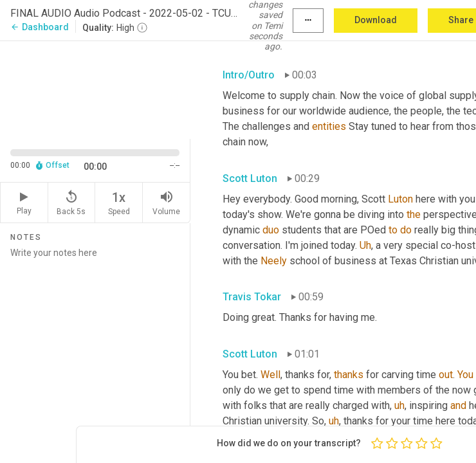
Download (376, 20)
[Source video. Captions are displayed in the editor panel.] (95, 89)
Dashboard (40, 27)
